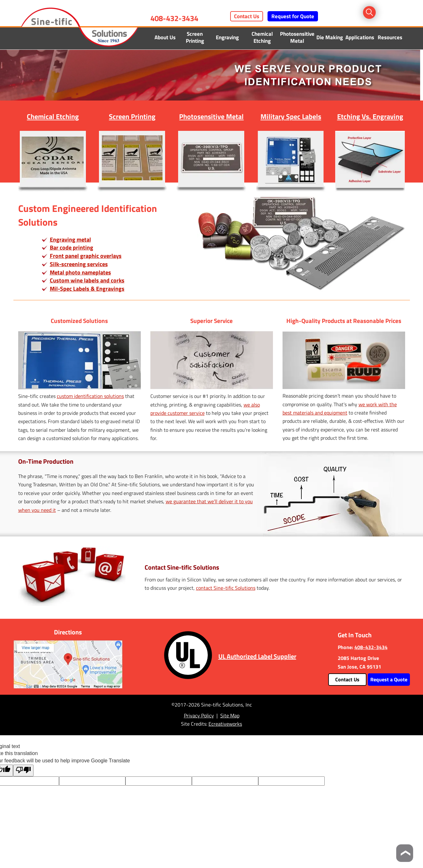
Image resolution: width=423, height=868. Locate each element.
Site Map (230, 715)
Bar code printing (72, 247)
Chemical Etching (262, 37)
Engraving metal (70, 239)
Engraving (227, 37)
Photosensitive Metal (297, 37)
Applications (360, 37)
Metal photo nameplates (80, 272)
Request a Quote (389, 679)
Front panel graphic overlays (86, 256)
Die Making (330, 37)
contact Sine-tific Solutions (226, 588)
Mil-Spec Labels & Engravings (87, 289)
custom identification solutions (90, 396)
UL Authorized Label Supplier (257, 656)
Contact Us (247, 16)
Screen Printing (195, 37)
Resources (390, 37)
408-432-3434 (174, 18)
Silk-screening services (79, 264)
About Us (165, 37)
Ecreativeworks (225, 724)
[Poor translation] (23, 771)
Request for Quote (293, 16)
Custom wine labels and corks (87, 280)
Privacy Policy (199, 715)
